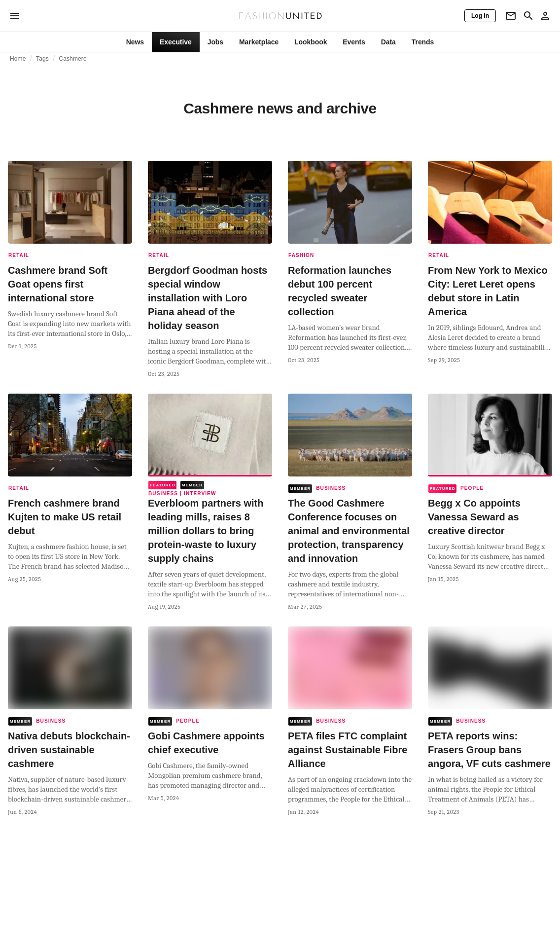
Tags (42, 59)
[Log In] (480, 16)
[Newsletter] (511, 16)
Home (18, 59)
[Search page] (528, 16)
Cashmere (72, 59)
